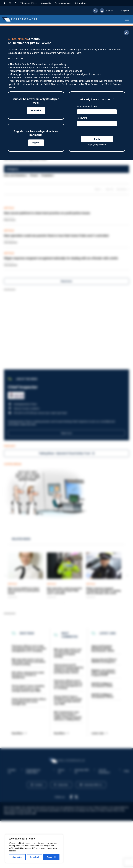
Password (82, 118)
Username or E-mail (87, 106)
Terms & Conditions (63, 3)
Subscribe (36, 110)
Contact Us (46, 3)
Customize (17, 857)
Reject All (34, 857)
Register (36, 143)
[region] (34, 849)
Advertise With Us (30, 3)
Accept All (51, 857)
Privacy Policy (81, 3)
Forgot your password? (97, 145)
